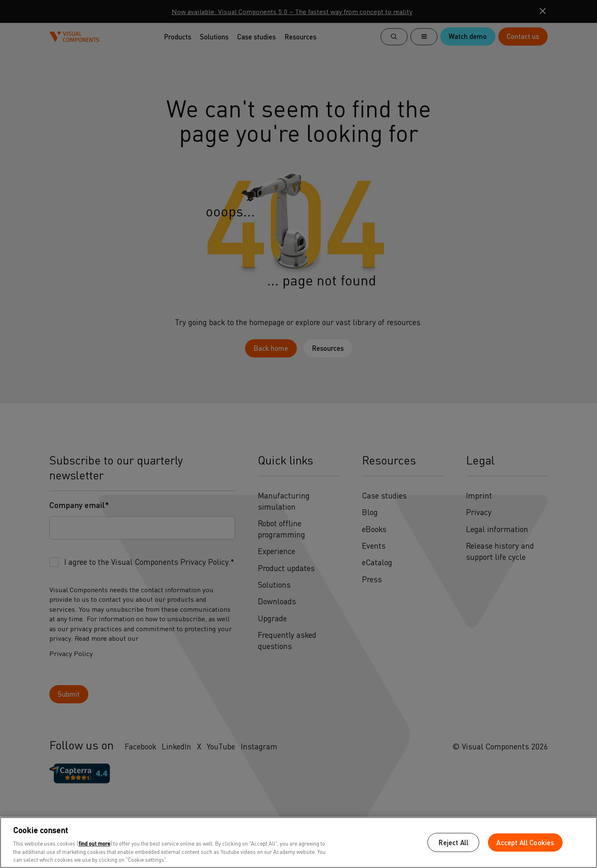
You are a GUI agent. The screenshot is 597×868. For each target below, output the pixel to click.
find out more (94, 843)
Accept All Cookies (525, 842)
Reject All (453, 842)
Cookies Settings (384, 842)
